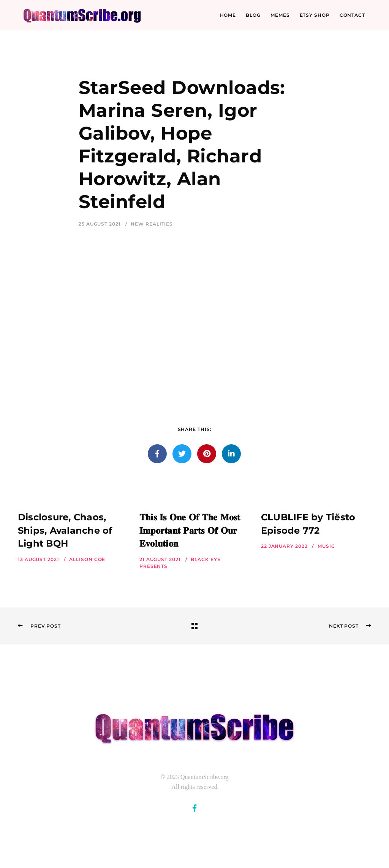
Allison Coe (87, 559)
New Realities (152, 224)
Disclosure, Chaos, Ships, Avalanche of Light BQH (65, 530)
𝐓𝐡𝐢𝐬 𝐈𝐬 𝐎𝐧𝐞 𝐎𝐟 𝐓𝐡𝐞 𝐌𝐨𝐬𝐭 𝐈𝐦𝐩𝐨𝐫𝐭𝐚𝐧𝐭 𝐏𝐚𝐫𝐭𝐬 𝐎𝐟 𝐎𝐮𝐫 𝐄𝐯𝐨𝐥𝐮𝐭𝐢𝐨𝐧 (190, 530)
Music (326, 546)
